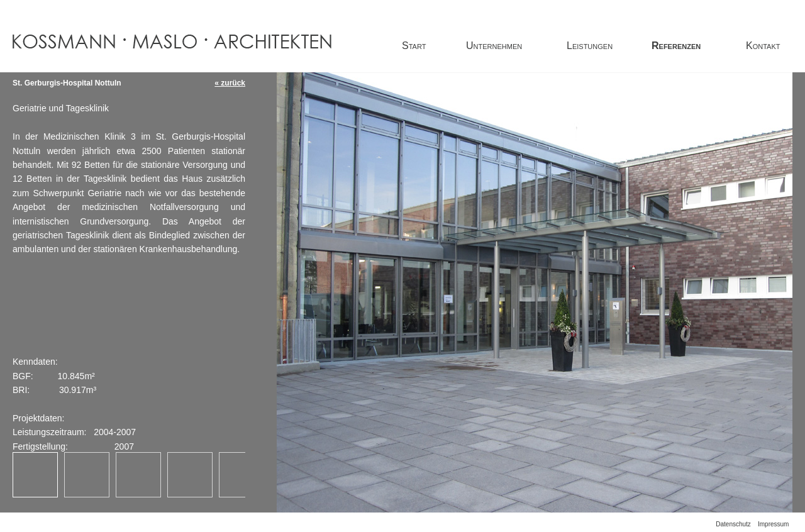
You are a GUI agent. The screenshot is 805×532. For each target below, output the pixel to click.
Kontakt (763, 46)
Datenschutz (733, 524)
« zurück (230, 83)
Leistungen (590, 46)
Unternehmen (494, 46)
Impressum (773, 524)
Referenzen (676, 46)
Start (414, 46)
